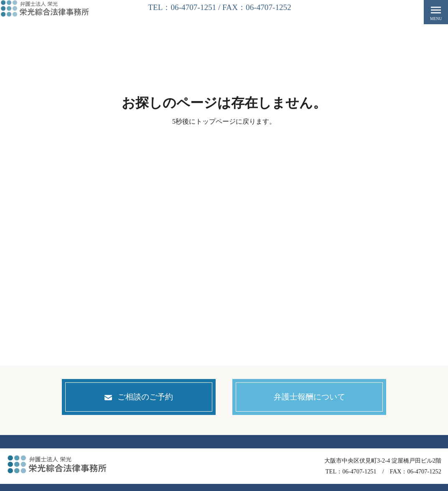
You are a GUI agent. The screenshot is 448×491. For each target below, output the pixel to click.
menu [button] (436, 12)
